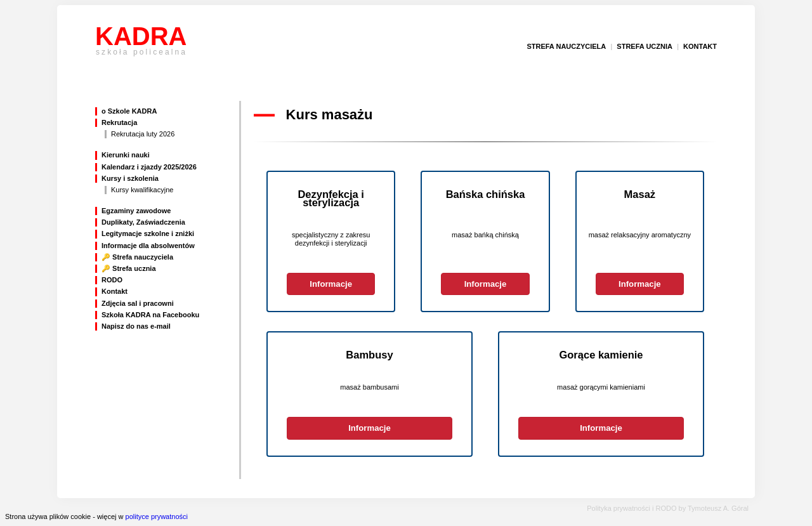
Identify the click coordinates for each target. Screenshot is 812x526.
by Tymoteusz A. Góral (714, 508)
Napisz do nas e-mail (136, 326)
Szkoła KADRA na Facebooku (150, 315)
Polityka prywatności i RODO (632, 508)
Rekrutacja (119, 122)
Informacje (331, 284)
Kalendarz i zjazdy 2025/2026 (149, 167)
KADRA (141, 47)
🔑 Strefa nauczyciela (137, 257)
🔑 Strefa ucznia (129, 268)
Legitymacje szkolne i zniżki (148, 233)
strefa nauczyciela (566, 46)
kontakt (700, 46)
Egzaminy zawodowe (136, 211)
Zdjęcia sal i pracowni (138, 303)
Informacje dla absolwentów (148, 246)
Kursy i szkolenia (130, 178)
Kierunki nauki (126, 155)
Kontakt (115, 291)
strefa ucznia (645, 46)
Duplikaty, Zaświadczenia (143, 222)
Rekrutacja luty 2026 (143, 134)
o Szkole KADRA (129, 111)
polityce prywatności (157, 516)
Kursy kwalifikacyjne (142, 190)
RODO (112, 280)
